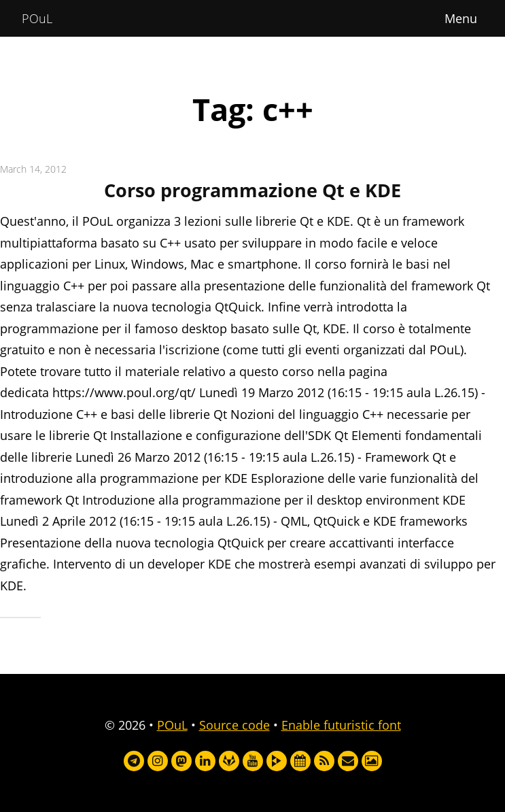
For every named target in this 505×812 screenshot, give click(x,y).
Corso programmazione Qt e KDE (252, 190)
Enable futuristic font (341, 725)
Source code (234, 725)
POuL (37, 18)
